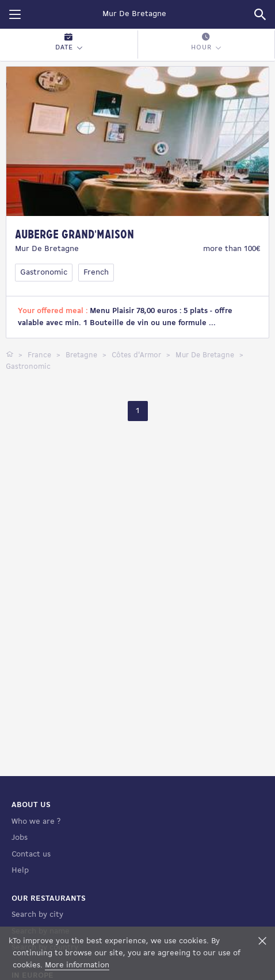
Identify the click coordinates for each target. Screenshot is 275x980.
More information (77, 965)
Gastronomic (44, 273)
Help (20, 871)
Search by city (37, 915)
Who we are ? (36, 822)
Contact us (31, 854)
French (96, 273)
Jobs (20, 838)
